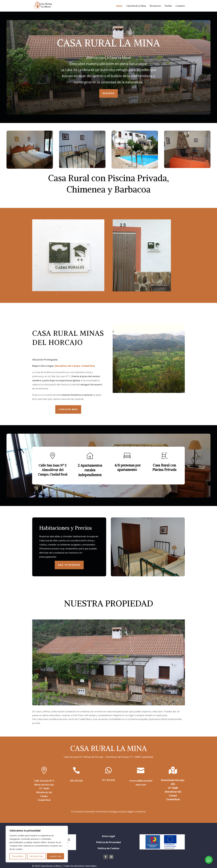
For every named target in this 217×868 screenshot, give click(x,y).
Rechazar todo (36, 856)
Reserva (109, 93)
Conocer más (68, 409)
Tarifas (168, 6)
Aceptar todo (55, 856)
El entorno (155, 6)
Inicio (119, 6)
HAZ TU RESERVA (69, 565)
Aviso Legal (108, 836)
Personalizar (18, 856)
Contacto (180, 6)
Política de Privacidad (109, 842)
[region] (37, 844)
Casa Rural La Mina (136, 6)
